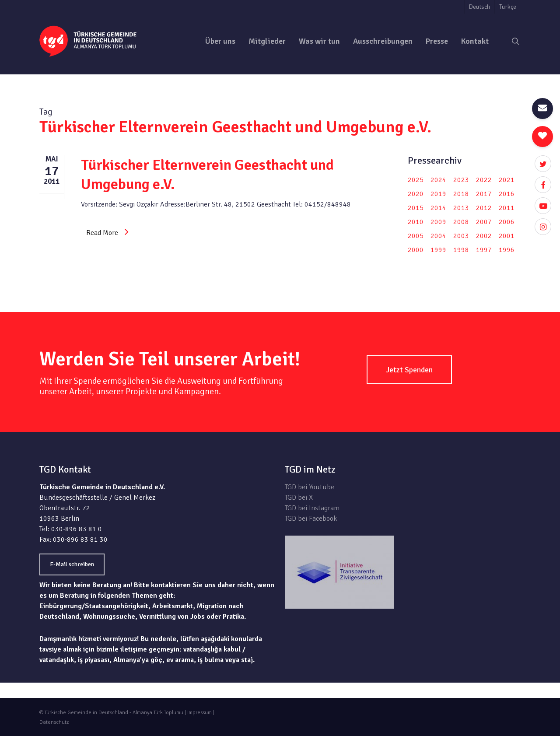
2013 (461, 208)
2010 (416, 222)
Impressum (199, 713)
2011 (507, 208)
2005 (416, 236)
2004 (438, 236)
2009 (438, 222)
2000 (416, 250)
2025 (416, 180)
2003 (461, 236)
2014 (438, 208)
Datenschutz (54, 722)
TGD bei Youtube (310, 487)
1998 (461, 250)
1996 (507, 250)
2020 (416, 194)
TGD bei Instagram (312, 508)
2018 (461, 194)
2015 (416, 208)
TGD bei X (299, 498)
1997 (484, 250)
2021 (507, 180)
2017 (484, 194)
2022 (484, 180)
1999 (438, 250)
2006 (507, 222)
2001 (507, 236)
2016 (507, 194)
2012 (484, 208)
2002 (484, 236)
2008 (461, 222)
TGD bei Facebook (311, 519)
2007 (484, 222)
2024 (438, 180)
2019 (438, 194)
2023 (461, 180)
